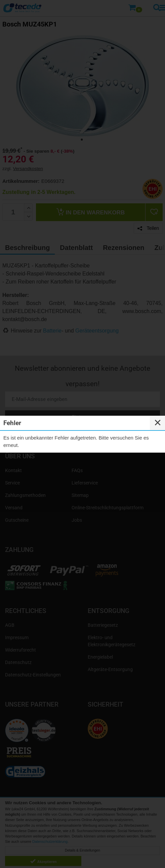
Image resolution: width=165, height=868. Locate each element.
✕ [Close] (158, 423)
